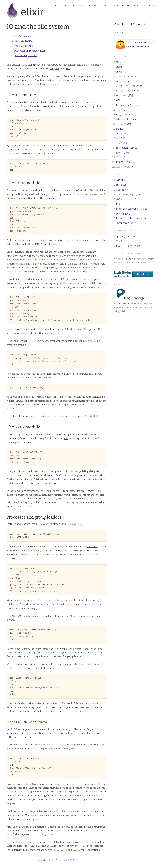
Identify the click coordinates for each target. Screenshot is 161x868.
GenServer (122, 190)
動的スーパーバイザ (126, 199)
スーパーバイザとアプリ (128, 195)
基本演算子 (122, 72)
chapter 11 (92, 541)
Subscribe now (143, 274)
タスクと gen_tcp (125, 214)
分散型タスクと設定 (126, 223)
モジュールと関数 (125, 95)
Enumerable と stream (128, 105)
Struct (119, 129)
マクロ (119, 241)
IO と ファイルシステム (128, 115)
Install (70, 6)
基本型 (119, 67)
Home (58, 6)
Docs (107, 6)
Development (122, 6)
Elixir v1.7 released (134, 25)
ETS (118, 204)
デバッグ (120, 157)
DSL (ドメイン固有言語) (128, 246)
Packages (149, 6)
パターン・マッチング (127, 76)
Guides (82, 6)
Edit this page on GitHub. (66, 852)
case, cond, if (123, 81)
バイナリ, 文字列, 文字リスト (130, 86)
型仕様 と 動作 (123, 153)
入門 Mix (120, 180)
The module (22, 36)
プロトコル (122, 134)
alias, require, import (127, 119)
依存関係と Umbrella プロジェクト (134, 209)
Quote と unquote (126, 236)
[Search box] (134, 33)
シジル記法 (122, 143)
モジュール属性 (124, 124)
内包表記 (120, 138)
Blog (136, 6)
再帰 (118, 100)
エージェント (123, 185)
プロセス (120, 110)
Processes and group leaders (30, 50)
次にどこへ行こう (125, 167)
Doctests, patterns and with (131, 218)
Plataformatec (121, 304)
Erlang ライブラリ (125, 162)
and (26, 55)
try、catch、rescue (127, 148)
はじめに (120, 62)
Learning (95, 6)
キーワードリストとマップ (129, 91)
